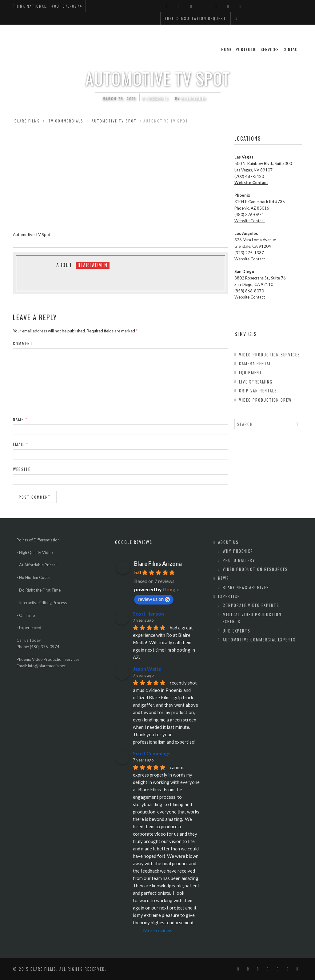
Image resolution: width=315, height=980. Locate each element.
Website (22, 469)
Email (21, 444)
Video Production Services (270, 355)
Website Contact (251, 183)
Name (20, 419)
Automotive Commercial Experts (259, 640)
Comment (23, 343)
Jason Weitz (147, 669)
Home (227, 49)
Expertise (229, 596)
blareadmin (194, 99)
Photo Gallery (239, 560)
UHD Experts (237, 631)
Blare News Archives (246, 587)
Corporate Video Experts (251, 605)
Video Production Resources (255, 569)
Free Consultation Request (195, 18)
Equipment (251, 372)
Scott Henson (148, 614)
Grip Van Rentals (258, 391)
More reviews (158, 930)
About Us (228, 542)
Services (270, 49)
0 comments (156, 99)
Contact (291, 49)
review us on (154, 599)
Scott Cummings (152, 753)
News (224, 578)
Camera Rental (255, 363)
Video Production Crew (265, 400)
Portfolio (246, 49)
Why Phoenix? (238, 551)
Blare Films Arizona (158, 564)
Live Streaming (256, 382)
